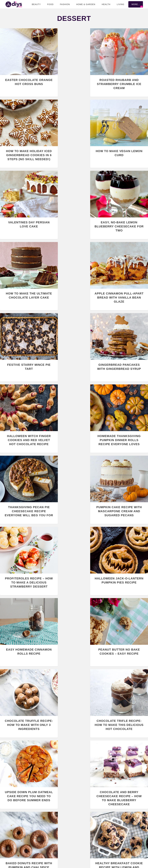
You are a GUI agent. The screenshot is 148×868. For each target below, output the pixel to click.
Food (50, 4)
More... (136, 4)
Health (106, 4)
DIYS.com (14, 4)
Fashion (65, 4)
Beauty (36, 4)
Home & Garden (86, 4)
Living (121, 4)
